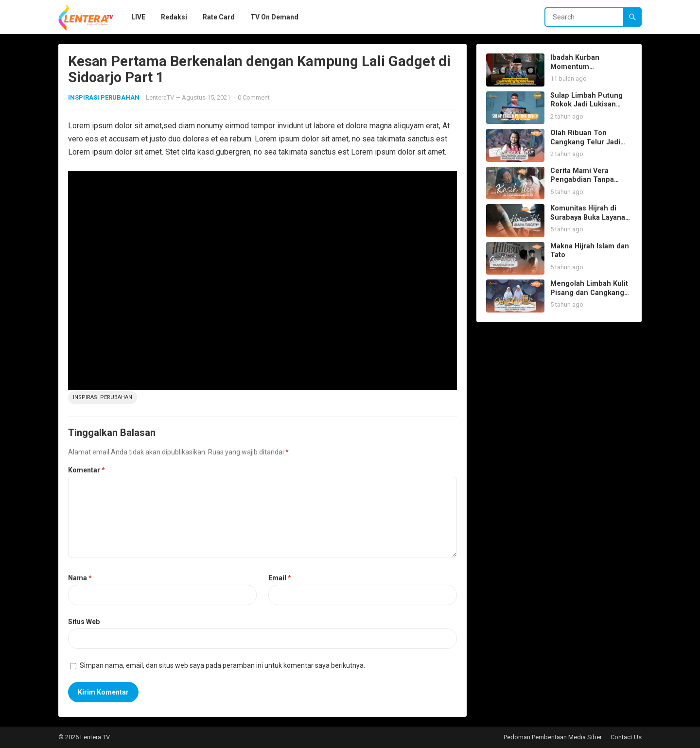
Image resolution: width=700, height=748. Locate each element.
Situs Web (84, 622)
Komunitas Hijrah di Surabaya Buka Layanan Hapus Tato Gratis (590, 217)
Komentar (87, 470)
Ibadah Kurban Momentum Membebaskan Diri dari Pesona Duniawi (590, 71)
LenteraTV (160, 97)
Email (280, 578)
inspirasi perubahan (103, 397)
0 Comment (254, 97)
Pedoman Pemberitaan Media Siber (553, 737)
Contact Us (626, 737)
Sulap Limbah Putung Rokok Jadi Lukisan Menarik (586, 104)
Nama (80, 578)
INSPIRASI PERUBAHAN (104, 97)
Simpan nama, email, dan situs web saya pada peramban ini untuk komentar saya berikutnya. (222, 665)
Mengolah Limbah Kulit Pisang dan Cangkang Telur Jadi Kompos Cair (590, 293)
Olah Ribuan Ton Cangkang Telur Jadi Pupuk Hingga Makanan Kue (590, 147)
